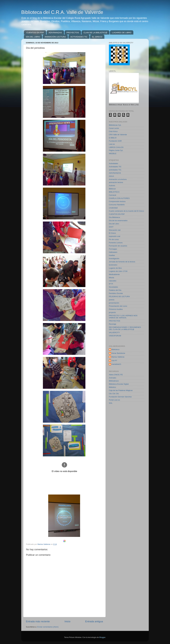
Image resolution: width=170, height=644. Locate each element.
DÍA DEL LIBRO (33, 37)
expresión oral (115, 236)
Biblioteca (115, 349)
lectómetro (113, 265)
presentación (114, 303)
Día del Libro (114, 224)
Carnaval (112, 195)
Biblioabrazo (114, 381)
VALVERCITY (114, 333)
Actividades (113, 163)
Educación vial (115, 230)
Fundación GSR (115, 141)
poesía (112, 300)
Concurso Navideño (117, 205)
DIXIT (111, 227)
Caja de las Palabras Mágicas (121, 390)
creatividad (113, 208)
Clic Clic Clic (114, 394)
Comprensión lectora (117, 201)
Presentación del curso (118, 306)
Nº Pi (111, 284)
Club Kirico (113, 131)
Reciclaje (113, 324)
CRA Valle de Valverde (118, 135)
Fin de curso (114, 239)
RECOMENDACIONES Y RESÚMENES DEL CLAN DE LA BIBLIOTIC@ (125, 328)
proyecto (112, 312)
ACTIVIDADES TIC (79, 37)
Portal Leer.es (114, 400)
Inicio (67, 621)
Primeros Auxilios (116, 309)
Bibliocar (112, 189)
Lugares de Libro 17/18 (118, 271)
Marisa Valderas (118, 357)
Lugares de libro (115, 268)
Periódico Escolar (116, 293)
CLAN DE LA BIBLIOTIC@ (95, 33)
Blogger (102, 637)
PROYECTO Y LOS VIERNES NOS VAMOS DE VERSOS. (123, 317)
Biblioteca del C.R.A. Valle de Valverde (62, 12)
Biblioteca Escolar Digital (119, 384)
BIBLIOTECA (114, 192)
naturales (113, 281)
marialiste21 (116, 364)
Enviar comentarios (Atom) (48, 627)
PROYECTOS (73, 33)
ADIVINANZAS (55, 33)
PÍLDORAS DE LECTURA (119, 297)
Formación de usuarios (118, 246)
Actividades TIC (115, 167)
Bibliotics (112, 387)
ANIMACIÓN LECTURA (55, 37)
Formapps (113, 249)
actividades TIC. (115, 170)
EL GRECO (97, 37)
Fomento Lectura (116, 243)
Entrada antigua (94, 621)
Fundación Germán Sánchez (120, 397)
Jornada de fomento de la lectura (122, 262)
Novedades (113, 287)
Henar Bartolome (118, 353)
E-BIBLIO (113, 138)
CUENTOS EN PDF (35, 33)
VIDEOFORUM (115, 336)
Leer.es (112, 144)
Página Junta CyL (116, 150)
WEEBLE (113, 154)
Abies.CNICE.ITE (116, 375)
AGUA (111, 176)
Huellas (112, 255)
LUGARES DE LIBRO (122, 33)
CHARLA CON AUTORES (119, 198)
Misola (111, 278)
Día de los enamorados (118, 221)
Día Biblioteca (114, 217)
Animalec (113, 378)
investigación (114, 259)
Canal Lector (114, 128)
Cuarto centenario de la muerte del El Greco (126, 211)
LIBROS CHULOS (116, 147)
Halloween (113, 252)
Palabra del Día (115, 290)
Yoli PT (114, 361)
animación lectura (116, 182)
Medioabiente (114, 274)
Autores (112, 186)
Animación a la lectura (118, 179)
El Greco (112, 233)
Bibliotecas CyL (115, 125)
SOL (111, 403)
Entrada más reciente (38, 621)
